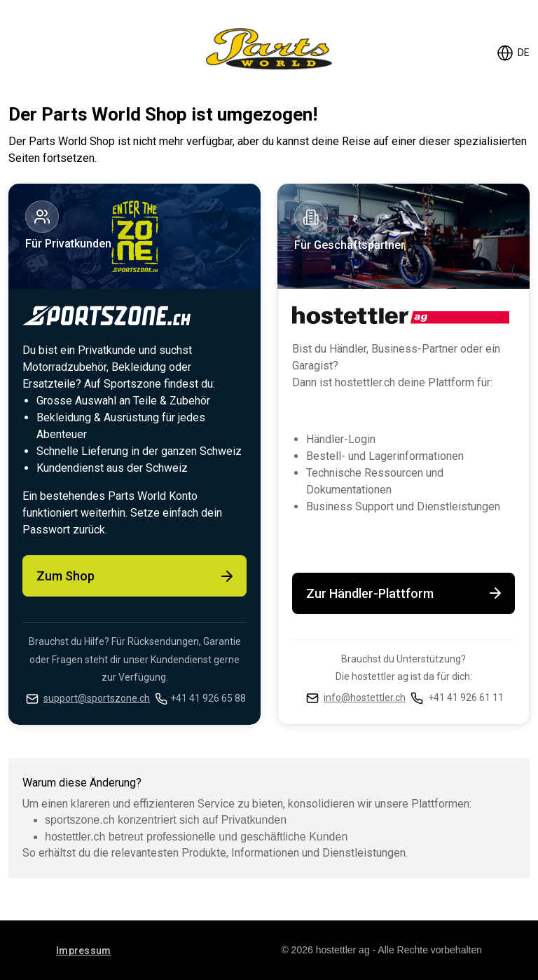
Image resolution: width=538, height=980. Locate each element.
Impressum (84, 951)
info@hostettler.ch (365, 697)
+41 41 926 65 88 (208, 698)
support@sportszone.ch (97, 698)
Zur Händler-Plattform (405, 593)
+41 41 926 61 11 (466, 697)
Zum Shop (136, 576)
